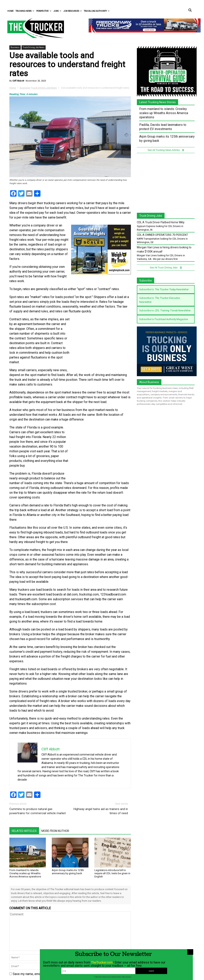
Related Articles (24, 831)
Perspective (44, 11)
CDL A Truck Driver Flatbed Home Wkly (161, 222)
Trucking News (25, 11)
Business (15, 47)
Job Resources (73, 11)
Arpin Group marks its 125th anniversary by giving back (68, 872)
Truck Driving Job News (34, 47)
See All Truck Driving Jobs (166, 268)
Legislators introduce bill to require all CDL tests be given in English (112, 873)
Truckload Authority (97, 11)
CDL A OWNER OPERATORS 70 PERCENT (162, 235)
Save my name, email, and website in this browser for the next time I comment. (67, 974)
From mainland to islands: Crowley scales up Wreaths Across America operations (25, 873)
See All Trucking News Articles (166, 150)
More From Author (55, 831)
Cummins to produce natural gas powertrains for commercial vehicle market (38, 811)
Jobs (57, 11)
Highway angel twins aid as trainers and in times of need (101, 811)
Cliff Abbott (18, 81)
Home (10, 11)
